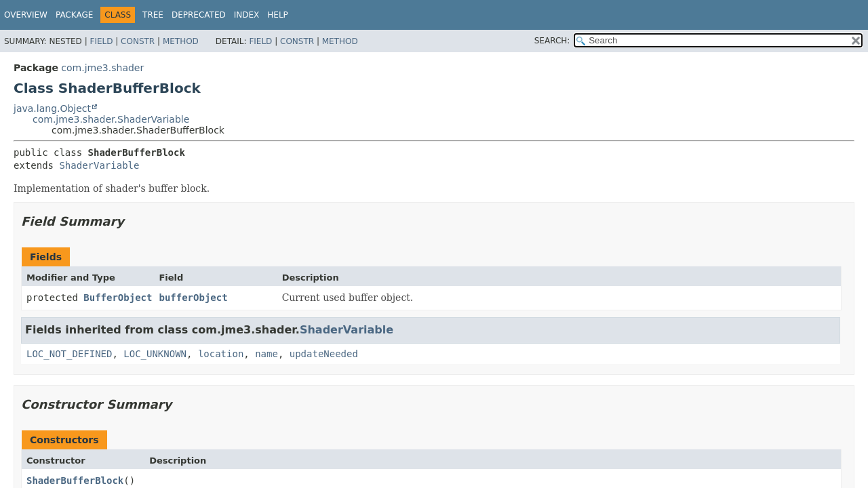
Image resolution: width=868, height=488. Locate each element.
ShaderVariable (99, 165)
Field (101, 41)
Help (278, 15)
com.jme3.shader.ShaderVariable (111, 119)
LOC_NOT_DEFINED (69, 354)
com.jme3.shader (102, 68)
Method (181, 41)
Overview (26, 15)
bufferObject (193, 298)
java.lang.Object (52, 108)
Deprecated (199, 15)
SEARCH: (552, 41)
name (267, 354)
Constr (138, 41)
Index (247, 15)
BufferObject (118, 298)
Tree (153, 15)
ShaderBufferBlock (75, 481)
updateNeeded (324, 354)
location (221, 354)
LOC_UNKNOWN (155, 354)
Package (74, 15)
